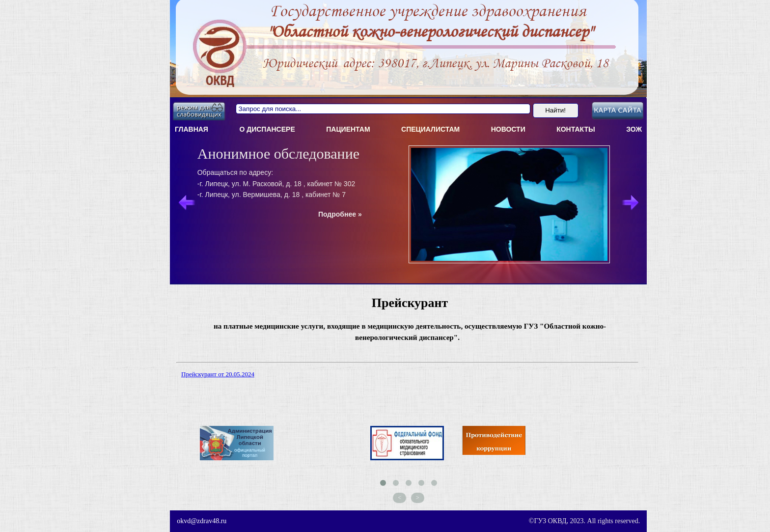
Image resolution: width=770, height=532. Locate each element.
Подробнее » (340, 214)
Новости (508, 129)
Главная (192, 129)
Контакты (576, 129)
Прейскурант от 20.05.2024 (218, 374)
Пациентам (348, 129)
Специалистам (430, 129)
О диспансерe (267, 129)
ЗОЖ (634, 129)
